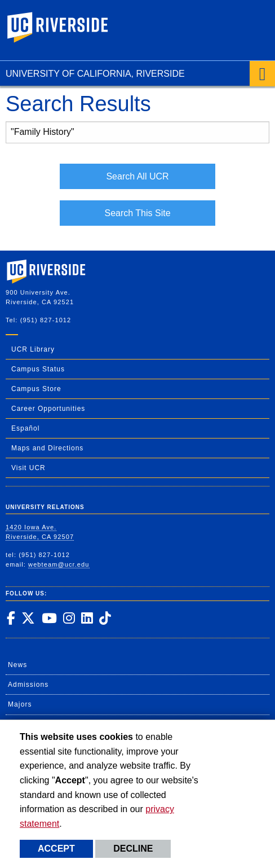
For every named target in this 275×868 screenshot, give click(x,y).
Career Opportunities (48, 409)
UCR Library (33, 349)
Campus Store (36, 389)
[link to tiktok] (105, 618)
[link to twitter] (28, 618)
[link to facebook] (11, 618)
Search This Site (137, 213)
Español (25, 428)
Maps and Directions (47, 448)
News (17, 665)
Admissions (28, 685)
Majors (20, 704)
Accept (56, 849)
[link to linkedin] (87, 618)
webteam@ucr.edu (59, 564)
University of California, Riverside (95, 74)
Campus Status (38, 369)
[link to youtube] (49, 618)
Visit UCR (28, 468)
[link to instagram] (69, 618)
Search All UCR (137, 176)
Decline (133, 849)
